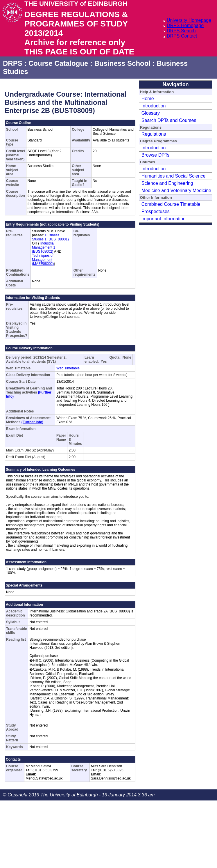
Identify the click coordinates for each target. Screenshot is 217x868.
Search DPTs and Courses (169, 120)
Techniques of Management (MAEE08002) (43, 260)
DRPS (13, 63)
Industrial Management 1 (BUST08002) (44, 247)
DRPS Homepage (185, 25)
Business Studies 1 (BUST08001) (50, 237)
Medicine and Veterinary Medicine (176, 191)
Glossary (151, 113)
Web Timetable (68, 368)
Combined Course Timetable (171, 204)
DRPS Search (181, 31)
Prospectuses (156, 211)
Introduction (154, 106)
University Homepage (189, 20)
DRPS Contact (182, 36)
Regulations (154, 134)
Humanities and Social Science (174, 176)
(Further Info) (32, 422)
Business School (122, 63)
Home (148, 99)
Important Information (164, 219)
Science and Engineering (167, 183)
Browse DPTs (155, 155)
